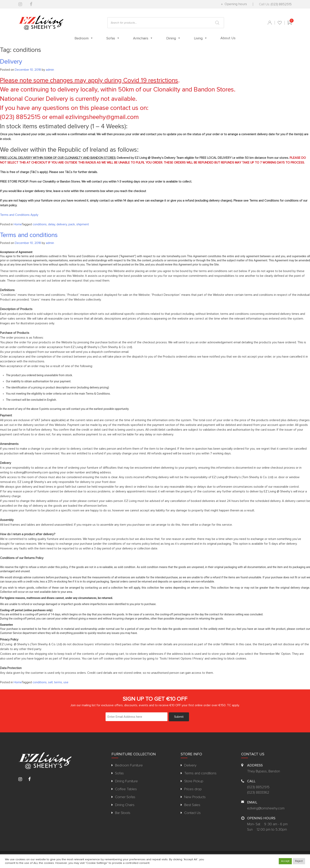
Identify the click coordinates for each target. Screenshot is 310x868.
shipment (83, 224)
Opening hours (235, 4)
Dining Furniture (126, 781)
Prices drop (193, 789)
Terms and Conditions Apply (19, 215)
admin (50, 70)
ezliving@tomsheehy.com (266, 808)
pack (72, 224)
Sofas (119, 773)
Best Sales (192, 805)
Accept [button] (285, 861)
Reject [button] (299, 861)
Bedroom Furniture (129, 765)
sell (50, 682)
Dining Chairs (125, 805)
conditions (40, 224)
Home (18, 224)
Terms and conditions (29, 235)
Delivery (11, 62)
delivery (62, 224)
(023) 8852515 (281, 4)
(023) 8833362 (258, 792)
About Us (228, 38)
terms (58, 682)
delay (52, 224)
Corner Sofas (125, 797)
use (66, 682)
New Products (195, 797)
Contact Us (192, 813)
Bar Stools (123, 813)
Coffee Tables (126, 789)
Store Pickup (194, 781)
